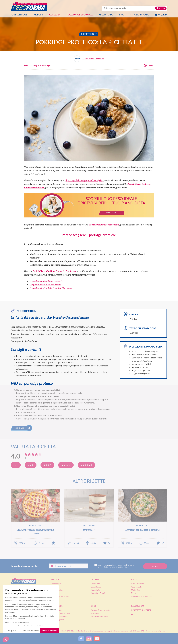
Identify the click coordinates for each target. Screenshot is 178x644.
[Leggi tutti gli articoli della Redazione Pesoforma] (89, 60)
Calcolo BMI (55, 15)
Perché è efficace (19, 15)
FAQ (133, 614)
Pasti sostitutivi (57, 584)
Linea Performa (97, 590)
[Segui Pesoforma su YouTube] (97, 639)
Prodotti (40, 15)
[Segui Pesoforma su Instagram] (89, 639)
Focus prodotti (137, 587)
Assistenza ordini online (100, 616)
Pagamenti (95, 613)
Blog (123, 15)
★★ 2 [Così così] (31, 465)
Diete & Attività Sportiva (60, 613)
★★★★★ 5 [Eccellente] (86, 465)
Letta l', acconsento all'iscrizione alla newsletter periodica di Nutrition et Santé (114, 566)
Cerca (161, 8)
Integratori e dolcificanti (60, 596)
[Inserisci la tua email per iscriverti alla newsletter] (68, 566)
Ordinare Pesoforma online (101, 610)
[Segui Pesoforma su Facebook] (81, 639)
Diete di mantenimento (59, 616)
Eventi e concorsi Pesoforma (142, 596)
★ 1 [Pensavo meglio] (16, 465)
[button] (22, 428)
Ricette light (45, 65)
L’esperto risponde (140, 15)
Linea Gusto (95, 584)
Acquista (162, 15)
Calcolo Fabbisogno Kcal (80, 15)
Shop (94, 606)
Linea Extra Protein (98, 593)
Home (27, 65)
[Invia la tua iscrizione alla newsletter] (155, 566)
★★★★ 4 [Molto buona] (66, 465)
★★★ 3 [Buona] (47, 465)
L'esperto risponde (141, 610)
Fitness (134, 593)
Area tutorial (107, 15)
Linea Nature (96, 587)
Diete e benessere (137, 584)
